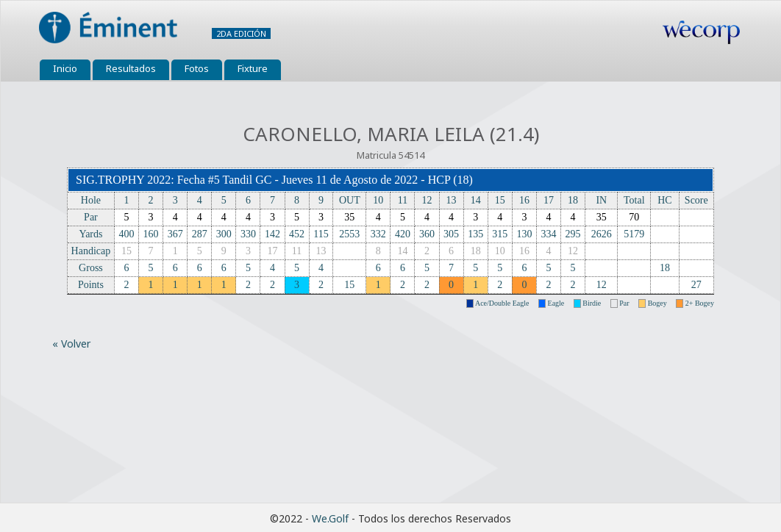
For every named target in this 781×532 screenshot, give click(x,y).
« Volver (71, 344)
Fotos (197, 68)
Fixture (253, 68)
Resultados (131, 68)
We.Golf (330, 518)
